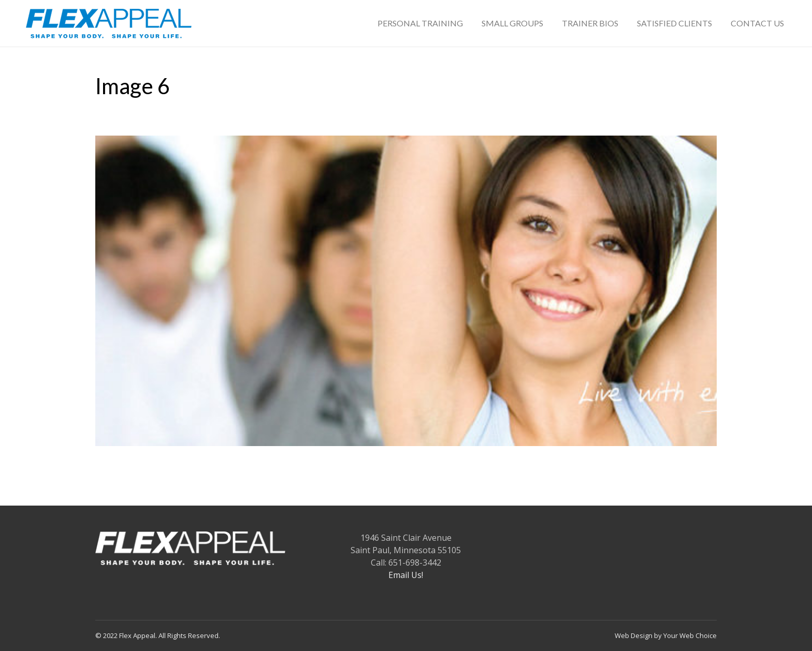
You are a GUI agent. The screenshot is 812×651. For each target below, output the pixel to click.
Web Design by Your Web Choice (666, 635)
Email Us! (406, 575)
